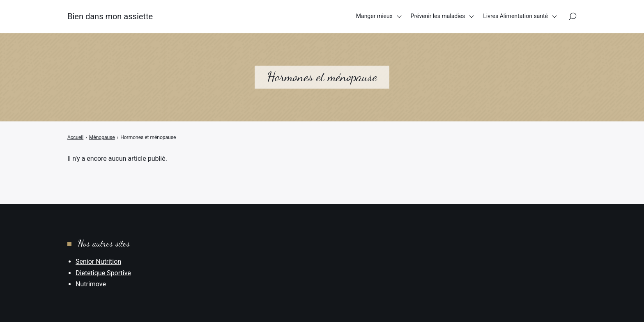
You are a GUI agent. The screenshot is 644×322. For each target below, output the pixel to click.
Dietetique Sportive (103, 273)
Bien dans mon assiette (110, 16)
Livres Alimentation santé (515, 16)
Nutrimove (91, 284)
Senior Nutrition (98, 261)
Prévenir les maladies (438, 16)
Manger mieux (374, 16)
